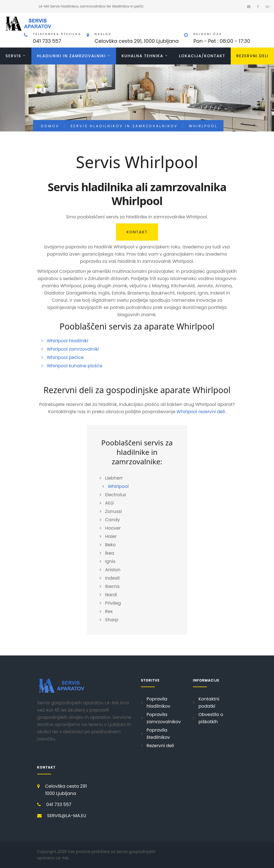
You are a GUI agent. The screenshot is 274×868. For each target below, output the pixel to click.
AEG (110, 503)
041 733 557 (47, 41)
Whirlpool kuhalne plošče (75, 366)
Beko (110, 545)
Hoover (113, 528)
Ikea (110, 553)
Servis (13, 56)
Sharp (112, 620)
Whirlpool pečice (65, 357)
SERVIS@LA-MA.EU (67, 816)
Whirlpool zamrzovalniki (73, 349)
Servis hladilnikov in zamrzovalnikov (124, 126)
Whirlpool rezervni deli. (201, 412)
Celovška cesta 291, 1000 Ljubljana (137, 41)
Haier (111, 536)
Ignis (110, 561)
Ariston (113, 570)
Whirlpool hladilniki (68, 341)
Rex (109, 611)
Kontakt (137, 232)
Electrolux (116, 495)
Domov (50, 126)
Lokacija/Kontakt (202, 56)
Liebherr (114, 478)
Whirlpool (118, 486)
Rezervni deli (252, 56)
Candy (113, 520)
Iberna (112, 586)
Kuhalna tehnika (143, 56)
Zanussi (114, 511)
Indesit (113, 578)
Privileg (113, 603)
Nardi (111, 595)
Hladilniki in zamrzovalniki (71, 56)
